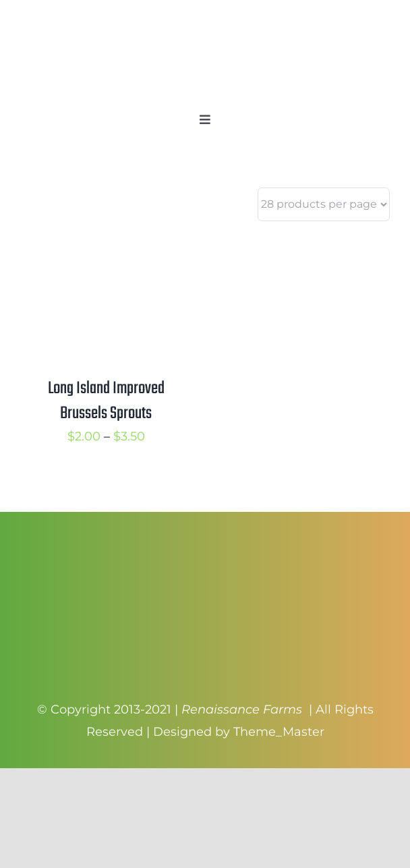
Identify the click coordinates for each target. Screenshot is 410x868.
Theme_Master (279, 732)
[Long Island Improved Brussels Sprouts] (106, 245)
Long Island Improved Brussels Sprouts (106, 401)
